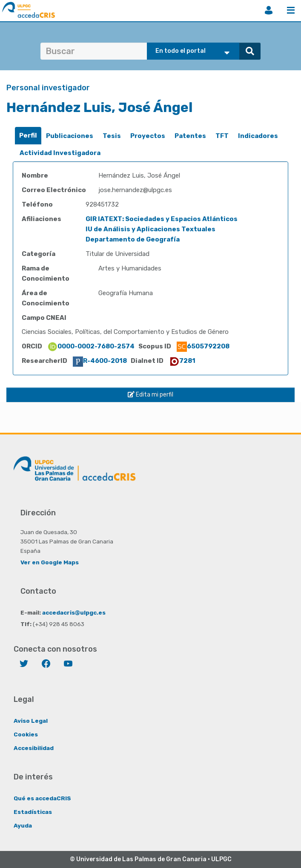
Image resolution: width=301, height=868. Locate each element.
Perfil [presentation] (28, 135)
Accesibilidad (34, 748)
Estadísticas (33, 812)
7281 (182, 361)
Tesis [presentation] (112, 136)
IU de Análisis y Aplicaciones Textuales (150, 229)
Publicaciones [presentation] (70, 136)
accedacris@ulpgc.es (74, 612)
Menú (291, 10)
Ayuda (23, 825)
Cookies (26, 734)
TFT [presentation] (222, 136)
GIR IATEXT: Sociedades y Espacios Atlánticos (162, 219)
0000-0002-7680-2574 (91, 346)
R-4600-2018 (100, 361)
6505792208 (203, 346)
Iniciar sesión (269, 10)
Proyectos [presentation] (148, 136)
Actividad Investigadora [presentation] (60, 153)
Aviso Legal (31, 721)
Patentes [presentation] (190, 136)
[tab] (28, 136)
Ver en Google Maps (50, 562)
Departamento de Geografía (133, 239)
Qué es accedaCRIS (42, 798)
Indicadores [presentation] (258, 136)
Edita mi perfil (150, 395)
